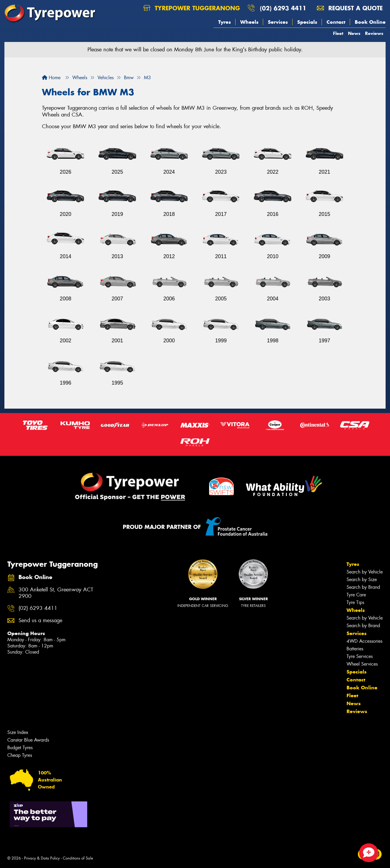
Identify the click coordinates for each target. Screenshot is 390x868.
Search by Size (362, 579)
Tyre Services (360, 656)
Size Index (18, 732)
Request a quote (350, 8)
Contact (336, 22)
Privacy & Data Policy (42, 858)
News (354, 33)
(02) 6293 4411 (283, 8)
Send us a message (40, 621)
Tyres (225, 22)
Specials (307, 22)
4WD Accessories (364, 641)
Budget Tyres (20, 748)
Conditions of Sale (78, 858)
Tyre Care (356, 595)
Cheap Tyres (20, 755)
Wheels (249, 22)
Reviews (374, 33)
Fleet (338, 33)
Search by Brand (363, 587)
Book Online (370, 22)
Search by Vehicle (365, 572)
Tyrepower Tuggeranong (192, 8)
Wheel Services (362, 664)
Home (51, 78)
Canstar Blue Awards (28, 740)
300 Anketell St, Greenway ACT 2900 (56, 593)
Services (278, 22)
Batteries (355, 649)
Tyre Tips (355, 602)
